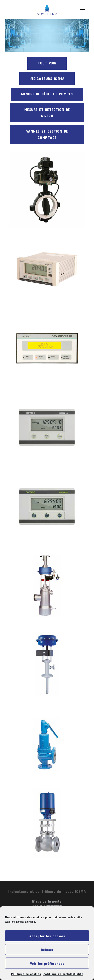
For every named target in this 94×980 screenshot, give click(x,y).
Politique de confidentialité (63, 974)
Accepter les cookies (47, 936)
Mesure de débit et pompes (47, 94)
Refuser (47, 950)
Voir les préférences (47, 963)
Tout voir (47, 63)
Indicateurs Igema (47, 78)
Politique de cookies (26, 974)
